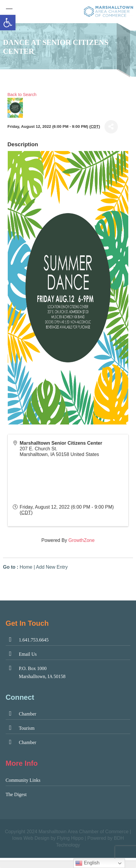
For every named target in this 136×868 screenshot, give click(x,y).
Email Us (28, 654)
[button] (8, 23)
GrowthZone (82, 540)
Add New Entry (52, 567)
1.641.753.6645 (34, 640)
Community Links (23, 780)
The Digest (16, 794)
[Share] (111, 127)
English (87, 863)
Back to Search (22, 95)
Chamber (28, 714)
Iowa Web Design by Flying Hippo (48, 838)
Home (26, 567)
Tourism (27, 728)
